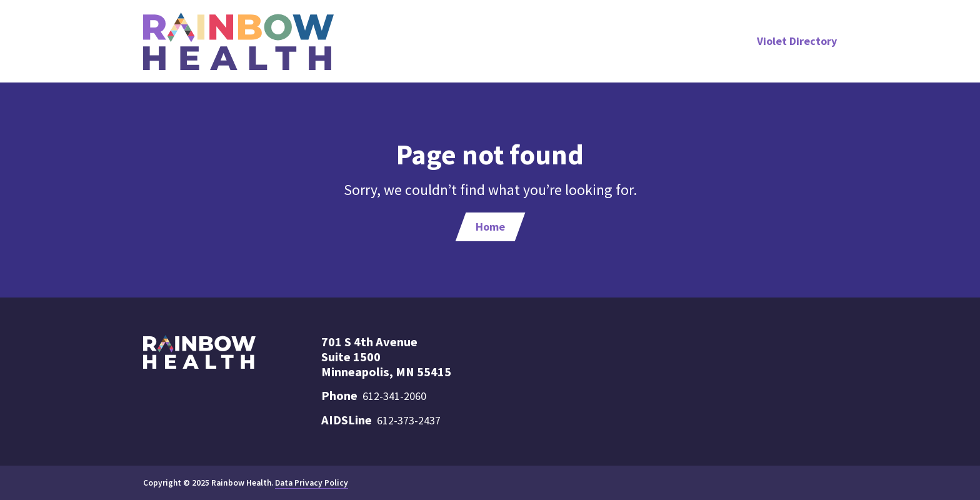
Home (490, 227)
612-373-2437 (409, 420)
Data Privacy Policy (312, 483)
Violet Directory (797, 41)
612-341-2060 (394, 396)
